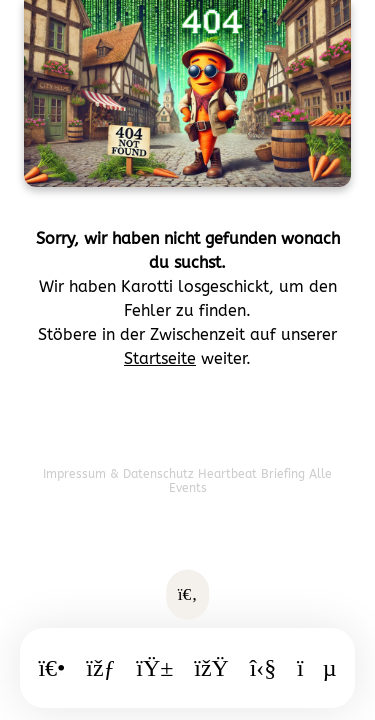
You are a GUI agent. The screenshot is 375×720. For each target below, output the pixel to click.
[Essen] (154, 668)
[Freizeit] (263, 668)
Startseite (160, 358)
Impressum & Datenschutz (120, 474)
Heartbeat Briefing (253, 474)
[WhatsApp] (317, 668)
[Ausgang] (211, 668)
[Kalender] (100, 668)
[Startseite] (51, 668)
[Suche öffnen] (188, 595)
